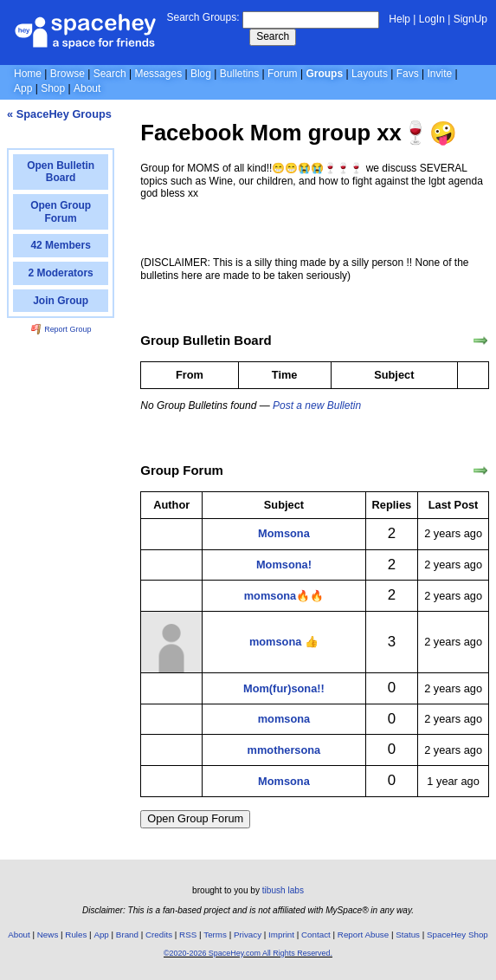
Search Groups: (203, 17)
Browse (68, 74)
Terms (215, 935)
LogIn (432, 19)
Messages (158, 74)
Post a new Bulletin (317, 406)
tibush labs (283, 890)
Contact (316, 935)
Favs (408, 74)
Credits (159, 935)
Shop (53, 88)
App (23, 88)
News (48, 935)
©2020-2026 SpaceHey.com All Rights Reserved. (248, 953)
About (87, 88)
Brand (127, 935)
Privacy (248, 935)
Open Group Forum (195, 818)
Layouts (370, 74)
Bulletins (239, 74)
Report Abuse (363, 935)
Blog (201, 74)
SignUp (470, 19)
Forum (283, 74)
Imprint (281, 935)
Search (273, 36)
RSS (188, 935)
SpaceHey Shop (457, 935)
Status (408, 935)
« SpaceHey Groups (59, 114)
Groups (324, 74)
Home (28, 74)
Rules (76, 935)
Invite (440, 74)
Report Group (61, 329)
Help (399, 19)
